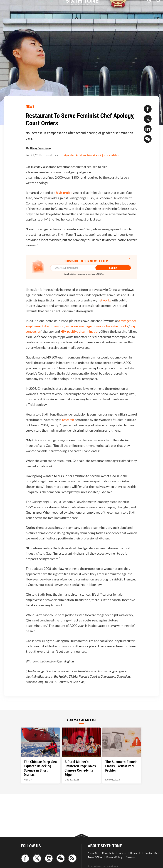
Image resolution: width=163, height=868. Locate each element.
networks (104, 300)
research (68, 420)
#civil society (84, 155)
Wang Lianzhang (40, 148)
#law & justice (102, 155)
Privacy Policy (114, 857)
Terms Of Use (95, 857)
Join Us (122, 853)
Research (135, 853)
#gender (69, 155)
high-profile (64, 193)
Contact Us (151, 853)
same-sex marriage (79, 326)
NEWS (30, 106)
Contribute (108, 853)
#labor (116, 155)
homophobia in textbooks (110, 326)
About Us (93, 853)
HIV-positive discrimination (80, 331)
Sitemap (131, 857)
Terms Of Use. (98, 274)
